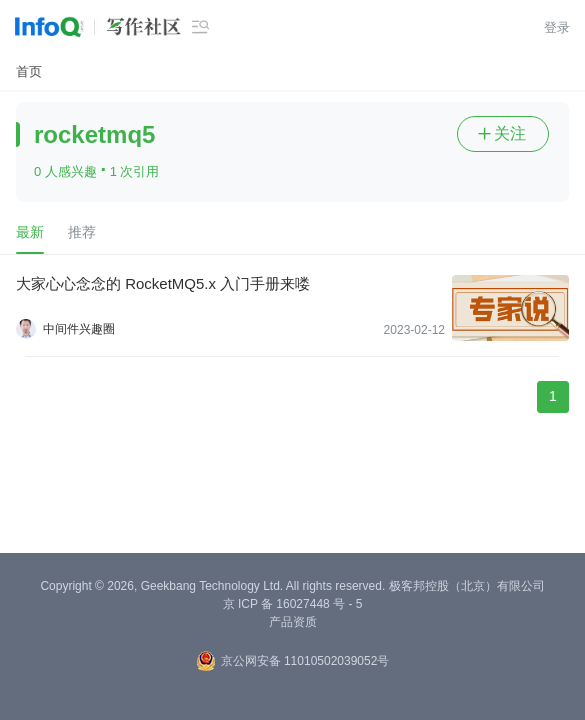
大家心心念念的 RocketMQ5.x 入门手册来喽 (163, 283)
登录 (557, 27)
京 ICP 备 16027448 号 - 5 (293, 604)
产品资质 (293, 622)
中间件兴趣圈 (79, 329)
